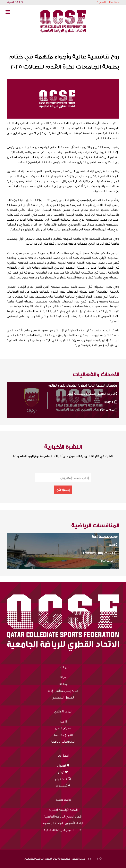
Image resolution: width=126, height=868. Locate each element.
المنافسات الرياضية (63, 742)
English (114, 2)
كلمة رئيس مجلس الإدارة (63, 691)
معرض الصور (63, 728)
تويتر (61, 772)
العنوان (62, 766)
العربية (101, 2)
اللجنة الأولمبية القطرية (63, 810)
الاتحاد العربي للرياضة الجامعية (63, 817)
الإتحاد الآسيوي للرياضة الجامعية (63, 823)
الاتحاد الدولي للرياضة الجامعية (63, 830)
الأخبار (63, 722)
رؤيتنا (63, 677)
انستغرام (61, 779)
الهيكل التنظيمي (63, 698)
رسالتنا (63, 684)
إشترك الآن (63, 490)
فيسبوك (62, 786)
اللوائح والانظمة (63, 735)
